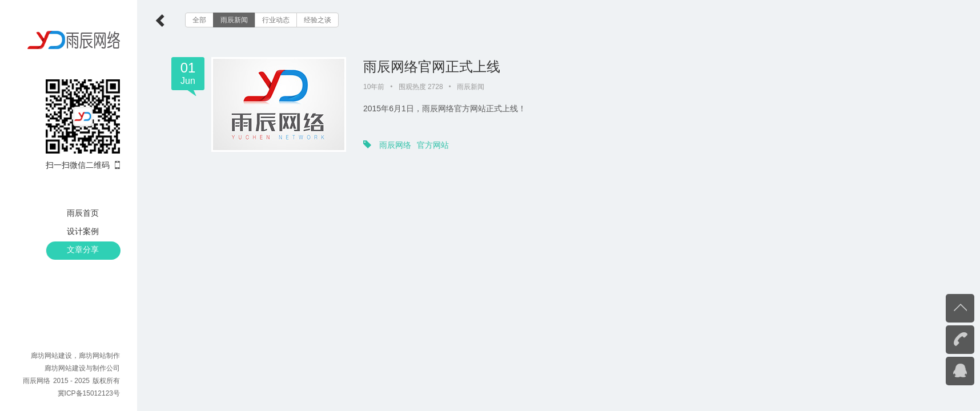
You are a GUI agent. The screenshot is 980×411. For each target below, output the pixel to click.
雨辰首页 (83, 213)
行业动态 (276, 20)
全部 (199, 20)
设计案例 (83, 231)
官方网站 (433, 145)
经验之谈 (318, 20)
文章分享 (83, 249)
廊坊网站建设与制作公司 (82, 368)
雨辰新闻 (234, 20)
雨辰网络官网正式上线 (432, 67)
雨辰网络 (395, 145)
